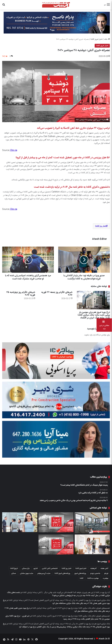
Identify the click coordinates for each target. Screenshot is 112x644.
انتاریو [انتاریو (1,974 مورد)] (36, 568)
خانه (107, 39)
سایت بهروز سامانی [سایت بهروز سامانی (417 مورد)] (27, 573)
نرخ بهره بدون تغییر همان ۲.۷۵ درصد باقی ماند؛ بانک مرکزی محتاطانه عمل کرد (56, 602)
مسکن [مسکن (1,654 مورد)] (14, 573)
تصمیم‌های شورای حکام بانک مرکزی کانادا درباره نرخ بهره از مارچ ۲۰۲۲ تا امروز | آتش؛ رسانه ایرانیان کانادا (71, 608)
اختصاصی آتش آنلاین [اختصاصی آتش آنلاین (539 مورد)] (50, 568)
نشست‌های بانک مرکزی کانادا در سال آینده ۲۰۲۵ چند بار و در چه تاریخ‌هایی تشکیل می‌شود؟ (58, 594)
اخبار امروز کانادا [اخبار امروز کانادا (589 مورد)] (81, 568)
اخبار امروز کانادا (97, 39)
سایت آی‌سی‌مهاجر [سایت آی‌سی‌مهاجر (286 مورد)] (44, 573)
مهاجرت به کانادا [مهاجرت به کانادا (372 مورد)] (93, 578)
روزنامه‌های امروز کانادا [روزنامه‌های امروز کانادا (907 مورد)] (62, 573)
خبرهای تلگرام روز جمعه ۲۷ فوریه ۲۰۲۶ (57, 294)
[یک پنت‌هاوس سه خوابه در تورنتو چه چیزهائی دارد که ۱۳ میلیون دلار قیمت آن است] (92, 523)
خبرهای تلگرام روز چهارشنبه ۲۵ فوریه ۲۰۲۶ (21, 294)
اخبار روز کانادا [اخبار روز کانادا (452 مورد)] (66, 568)
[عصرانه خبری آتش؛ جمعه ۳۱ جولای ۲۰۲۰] (56, 522)
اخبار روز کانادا (101, 226)
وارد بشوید (88, 335)
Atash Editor (100, 239)
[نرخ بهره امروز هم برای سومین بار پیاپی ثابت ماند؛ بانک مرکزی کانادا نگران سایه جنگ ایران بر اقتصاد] (93, 300)
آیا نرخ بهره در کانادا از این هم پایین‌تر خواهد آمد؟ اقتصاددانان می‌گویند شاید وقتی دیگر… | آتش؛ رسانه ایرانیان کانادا (66, 593)
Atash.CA (103, 639)
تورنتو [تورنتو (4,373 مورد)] (106, 573)
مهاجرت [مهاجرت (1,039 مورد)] (105, 578)
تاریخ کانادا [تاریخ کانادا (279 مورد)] (14, 568)
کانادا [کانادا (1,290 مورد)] (82, 578)
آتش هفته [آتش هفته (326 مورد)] (104, 568)
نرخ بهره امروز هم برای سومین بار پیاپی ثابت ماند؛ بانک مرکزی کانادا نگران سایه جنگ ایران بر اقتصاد (94, 315)
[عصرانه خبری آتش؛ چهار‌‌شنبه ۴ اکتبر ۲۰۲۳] (56, 544)
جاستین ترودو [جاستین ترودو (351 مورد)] (95, 573)
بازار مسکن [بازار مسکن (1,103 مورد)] (26, 568)
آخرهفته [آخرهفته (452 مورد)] (93, 568)
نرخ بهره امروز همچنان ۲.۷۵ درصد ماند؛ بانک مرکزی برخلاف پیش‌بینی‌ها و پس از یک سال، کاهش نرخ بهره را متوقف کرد (56, 625)
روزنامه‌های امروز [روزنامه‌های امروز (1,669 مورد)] (80, 573)
